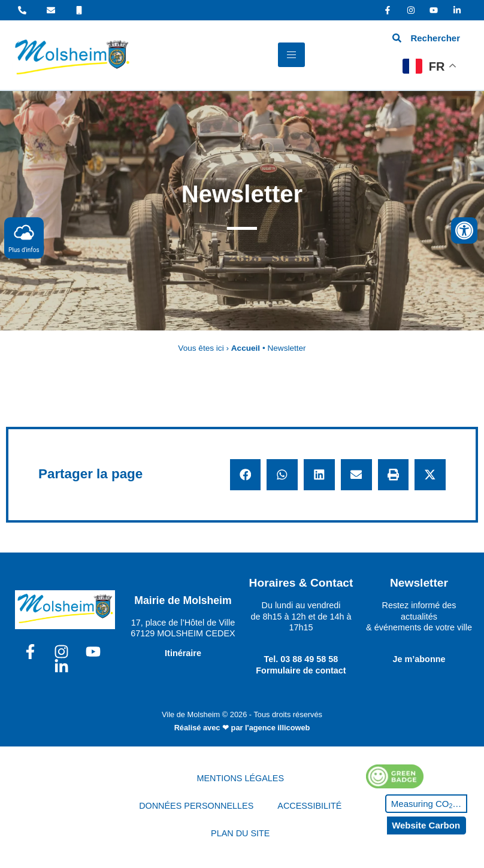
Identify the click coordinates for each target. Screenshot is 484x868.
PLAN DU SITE (240, 833)
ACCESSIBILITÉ (309, 806)
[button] (246, 475)
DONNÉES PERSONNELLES (196, 806)
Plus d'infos (24, 237)
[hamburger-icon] (291, 55)
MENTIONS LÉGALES (241, 778)
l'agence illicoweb (277, 728)
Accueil (246, 348)
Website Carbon (426, 825)
